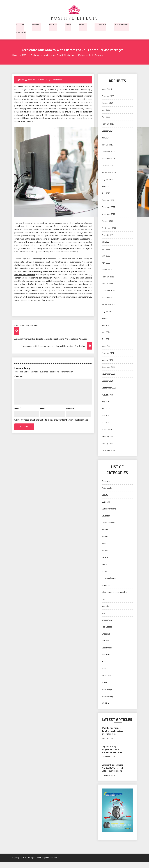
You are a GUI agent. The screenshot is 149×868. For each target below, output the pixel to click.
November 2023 (108, 159)
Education (21, 32)
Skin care (106, 641)
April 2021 (106, 339)
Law (104, 599)
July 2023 (106, 186)
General (20, 24)
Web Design (107, 689)
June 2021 (106, 325)
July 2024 (106, 138)
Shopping (36, 24)
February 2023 (108, 200)
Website (70, 408)
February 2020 (108, 437)
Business (53, 24)
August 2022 (107, 235)
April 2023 (106, 194)
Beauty (105, 495)
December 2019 (108, 450)
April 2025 (106, 117)
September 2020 (109, 388)
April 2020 (106, 423)
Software (106, 655)
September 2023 (109, 173)
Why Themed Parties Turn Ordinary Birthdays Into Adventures (111, 733)
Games (105, 551)
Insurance (106, 585)
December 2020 (108, 367)
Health (68, 24)
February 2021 (108, 353)
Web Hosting (107, 696)
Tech (104, 669)
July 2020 (106, 402)
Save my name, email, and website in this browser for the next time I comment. (52, 420)
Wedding (105, 703)
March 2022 (107, 270)
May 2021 (106, 332)
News (104, 613)
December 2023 (108, 152)
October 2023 (108, 166)
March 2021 (107, 346)
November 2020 (108, 374)
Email (43, 408)
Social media (107, 648)
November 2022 (108, 214)
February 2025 (108, 124)
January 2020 (107, 444)
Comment (19, 376)
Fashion (105, 530)
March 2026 (107, 89)
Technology (100, 24)
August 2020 (107, 395)
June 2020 (106, 409)
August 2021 (107, 312)
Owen (21, 80)
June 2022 (106, 249)
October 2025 (108, 103)
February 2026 (108, 96)
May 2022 (106, 256)
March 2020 (107, 430)
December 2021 (108, 291)
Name (18, 408)
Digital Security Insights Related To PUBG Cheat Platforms (112, 753)
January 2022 (107, 284)
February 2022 (108, 277)
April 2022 (106, 263)
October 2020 (108, 381)
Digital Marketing (109, 509)
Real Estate (107, 627)
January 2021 (107, 360)
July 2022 (106, 242)
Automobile (107, 488)
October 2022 (108, 221)
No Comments (57, 80)
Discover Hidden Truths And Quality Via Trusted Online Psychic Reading (112, 773)
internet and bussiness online (114, 592)
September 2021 (109, 305)
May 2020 (106, 416)
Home (104, 571)
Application (106, 481)
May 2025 (106, 110)
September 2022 (109, 228)
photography (107, 620)
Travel (104, 683)
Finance (83, 24)
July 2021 (106, 318)
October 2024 (108, 131)
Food (104, 544)
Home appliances (109, 578)
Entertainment (121, 24)
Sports (105, 662)
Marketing (106, 606)
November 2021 (108, 298)
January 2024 (107, 145)
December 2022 (108, 207)
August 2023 (107, 180)
